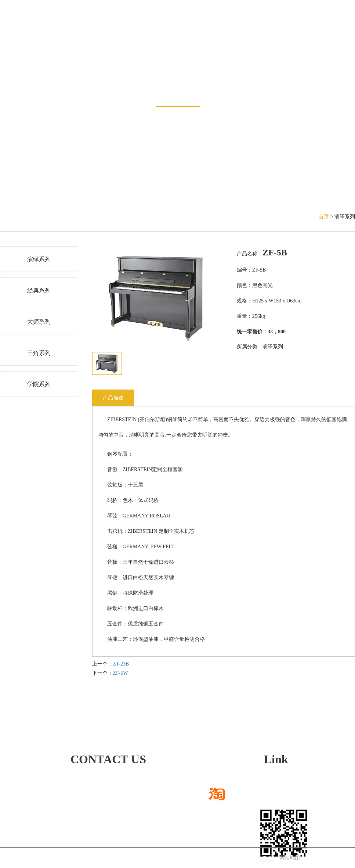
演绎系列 (39, 259)
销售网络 (141, 30)
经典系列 (39, 290)
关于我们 (252, 30)
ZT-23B (121, 664)
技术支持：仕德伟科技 (159, 858)
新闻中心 (65, 30)
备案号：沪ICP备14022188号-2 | (233, 858)
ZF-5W (120, 673)
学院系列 (39, 384)
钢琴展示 (103, 30)
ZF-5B (275, 252)
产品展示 (178, 87)
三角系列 (39, 353)
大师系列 (39, 322)
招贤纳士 (290, 30)
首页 (324, 217)
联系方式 (329, 30)
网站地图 (290, 858)
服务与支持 (211, 30)
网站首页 (26, 30)
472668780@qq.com (71, 796)
